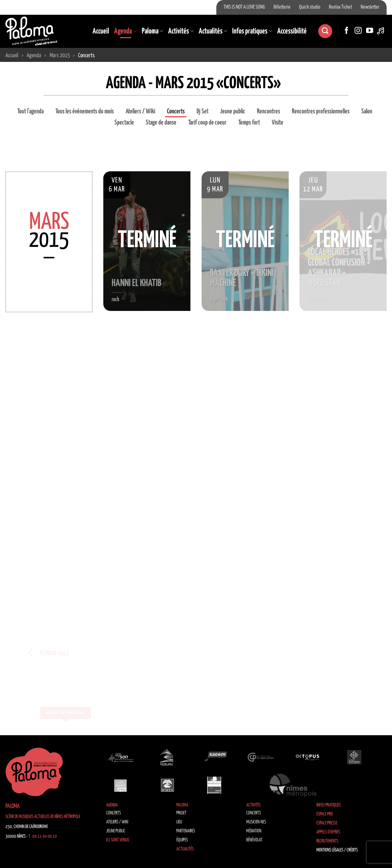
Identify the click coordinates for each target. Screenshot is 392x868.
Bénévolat (254, 840)
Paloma (152, 31)
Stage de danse (161, 123)
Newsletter (370, 7)
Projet (181, 813)
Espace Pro (325, 814)
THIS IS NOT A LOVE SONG (244, 7)
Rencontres (269, 112)
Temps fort (249, 123)
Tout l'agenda (30, 112)
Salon (367, 112)
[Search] (325, 31)
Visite (278, 123)
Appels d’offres (328, 832)
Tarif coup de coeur (207, 123)
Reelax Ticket (341, 7)
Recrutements (327, 841)
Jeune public (233, 112)
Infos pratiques (252, 31)
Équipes (182, 840)
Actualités (213, 31)
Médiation (254, 831)
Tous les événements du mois (85, 112)
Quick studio (310, 7)
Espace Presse (327, 823)
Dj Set (202, 112)
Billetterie (282, 7)
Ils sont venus (118, 840)
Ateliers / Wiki (140, 112)
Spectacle (124, 123)
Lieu (179, 822)
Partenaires (186, 831)
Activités (181, 31)
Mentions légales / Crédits (337, 850)
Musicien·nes (256, 822)
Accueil (101, 31)
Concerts (176, 112)
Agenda (125, 31)
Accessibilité (292, 31)
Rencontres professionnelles (321, 112)
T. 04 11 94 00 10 (43, 837)
